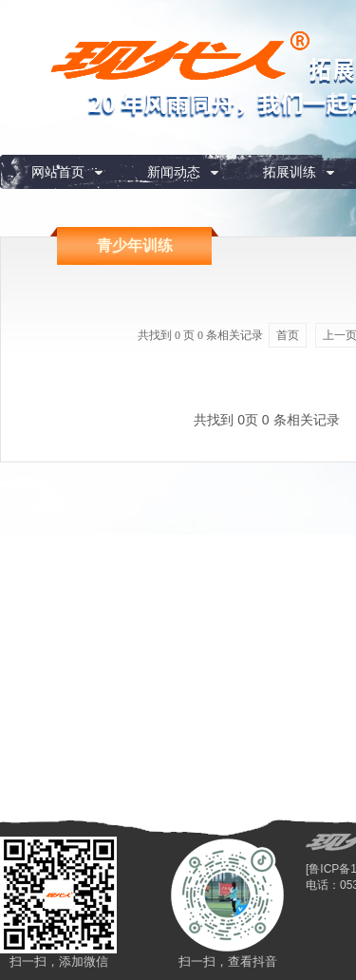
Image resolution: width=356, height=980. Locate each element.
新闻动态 (174, 172)
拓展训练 (290, 172)
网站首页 (58, 172)
